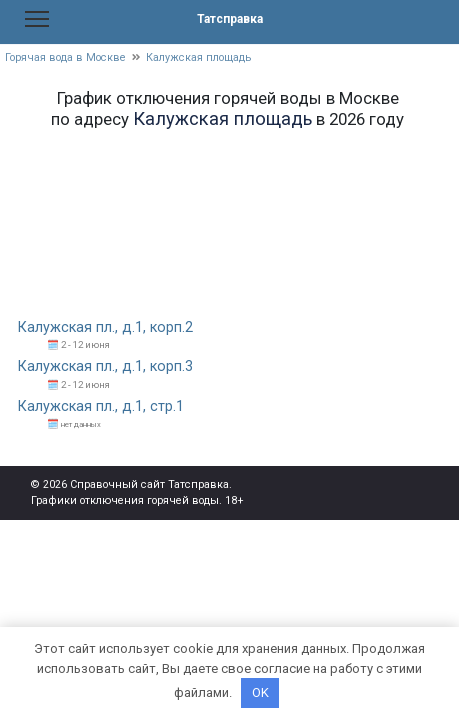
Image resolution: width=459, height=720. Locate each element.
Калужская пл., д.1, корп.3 (105, 366)
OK (260, 692)
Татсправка (230, 19)
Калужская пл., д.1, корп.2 (105, 327)
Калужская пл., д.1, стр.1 (101, 406)
